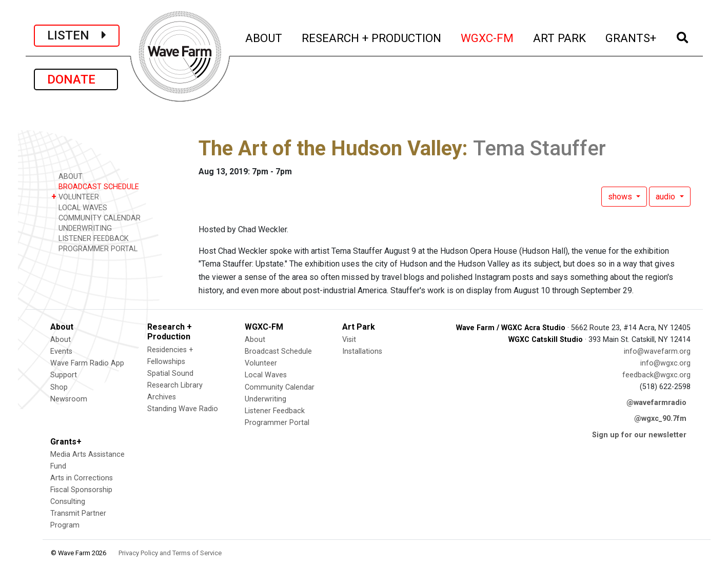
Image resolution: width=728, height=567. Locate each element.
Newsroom (69, 399)
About (61, 340)
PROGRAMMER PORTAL (94, 248)
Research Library (175, 385)
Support (64, 375)
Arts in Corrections (82, 478)
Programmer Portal (277, 423)
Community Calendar (280, 387)
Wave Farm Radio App (87, 363)
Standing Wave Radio (183, 409)
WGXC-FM (488, 37)
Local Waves (266, 375)
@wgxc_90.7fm (660, 419)
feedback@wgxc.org (656, 375)
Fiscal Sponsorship (81, 490)
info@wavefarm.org (657, 351)
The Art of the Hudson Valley (330, 148)
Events (61, 351)
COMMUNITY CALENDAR (96, 218)
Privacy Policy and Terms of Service (170, 553)
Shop (59, 387)
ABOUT (264, 37)
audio (666, 197)
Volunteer (261, 363)
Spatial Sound (170, 373)
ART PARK (560, 37)
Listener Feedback (275, 411)
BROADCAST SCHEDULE (95, 186)
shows (621, 197)
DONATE (76, 79)
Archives (162, 397)
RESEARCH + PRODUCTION (372, 37)
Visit (349, 340)
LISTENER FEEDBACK (90, 238)
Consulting (68, 502)
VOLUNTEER (75, 197)
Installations (362, 351)
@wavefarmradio (656, 403)
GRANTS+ (631, 37)
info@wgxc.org (665, 363)
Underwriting (265, 399)
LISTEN (77, 35)
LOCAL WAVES (79, 207)
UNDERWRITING (82, 228)
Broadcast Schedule (278, 351)
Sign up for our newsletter (639, 435)
